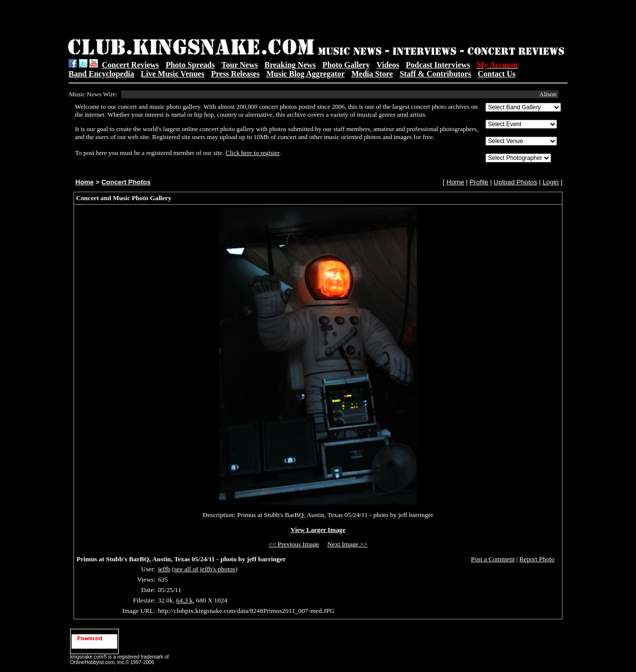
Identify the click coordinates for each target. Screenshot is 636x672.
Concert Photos (126, 182)
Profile (479, 182)
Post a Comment (493, 559)
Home (85, 182)
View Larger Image (318, 530)
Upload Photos (516, 182)
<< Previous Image (294, 544)
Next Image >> (348, 544)
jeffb (164, 569)
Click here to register (253, 153)
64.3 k (185, 600)
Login (551, 182)
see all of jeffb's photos (205, 569)
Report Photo (537, 559)
